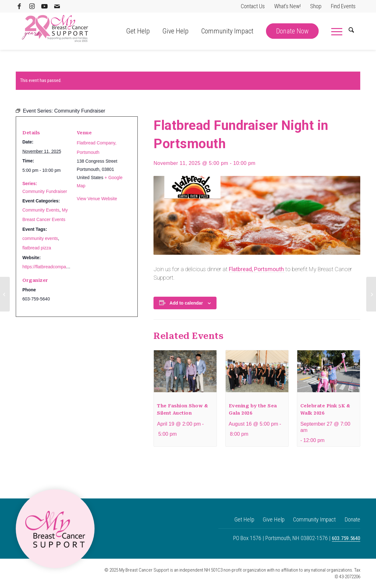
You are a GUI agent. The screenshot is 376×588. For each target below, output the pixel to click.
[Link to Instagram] (32, 6)
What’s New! (287, 6)
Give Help (265, 520)
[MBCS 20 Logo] (55, 31)
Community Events (41, 210)
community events (40, 238)
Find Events (343, 6)
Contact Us (253, 6)
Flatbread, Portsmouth (257, 269)
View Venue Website (97, 199)
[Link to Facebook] (19, 6)
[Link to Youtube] (44, 6)
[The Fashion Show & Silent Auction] (371, 294)
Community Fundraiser (45, 191)
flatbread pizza (37, 248)
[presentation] (185, 374)
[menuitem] (253, 6)
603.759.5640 (345, 539)
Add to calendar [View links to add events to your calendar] (186, 303)
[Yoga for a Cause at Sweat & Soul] (5, 294)
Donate (352, 520)
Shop (316, 6)
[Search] (351, 31)
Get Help (233, 520)
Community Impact (310, 520)
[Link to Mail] (57, 6)
